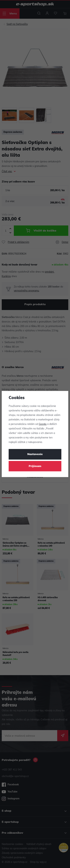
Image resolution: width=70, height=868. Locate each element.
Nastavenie (35, 454)
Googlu (43, 424)
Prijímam (35, 466)
